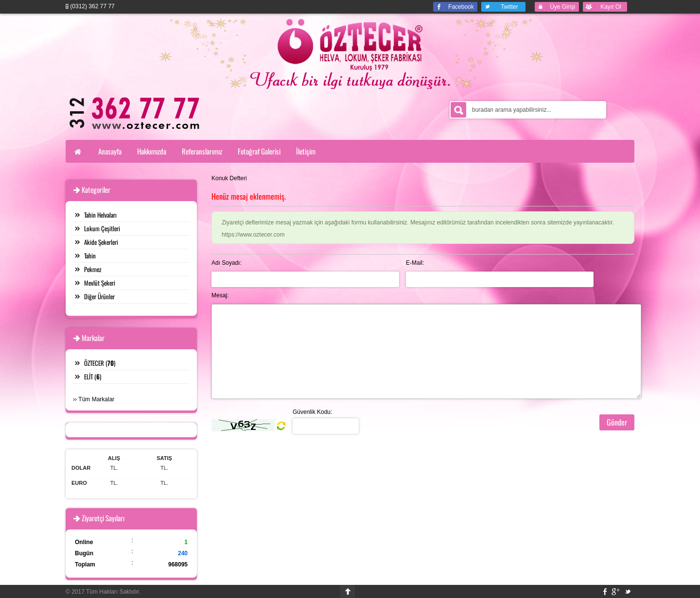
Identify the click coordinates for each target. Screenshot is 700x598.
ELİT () (93, 376)
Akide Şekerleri (101, 242)
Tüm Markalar (96, 399)
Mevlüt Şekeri (100, 283)
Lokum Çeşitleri (102, 228)
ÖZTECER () (100, 363)
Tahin (90, 256)
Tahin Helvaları (100, 215)
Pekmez (93, 269)
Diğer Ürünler (99, 296)
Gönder (617, 422)
